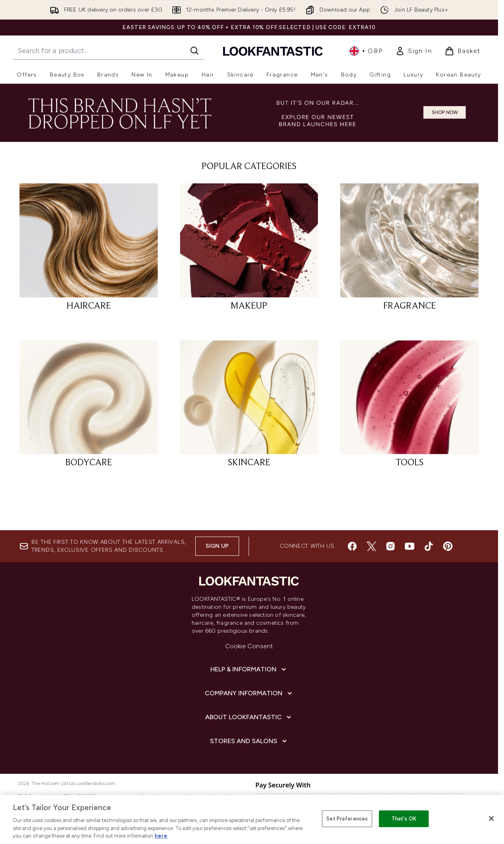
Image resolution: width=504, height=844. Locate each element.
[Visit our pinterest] (448, 546)
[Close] (491, 818)
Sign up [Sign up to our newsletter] (217, 546)
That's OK (404, 819)
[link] (414, 51)
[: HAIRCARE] (89, 251)
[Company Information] (249, 693)
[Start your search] (108, 51)
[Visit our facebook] (352, 546)
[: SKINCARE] (249, 408)
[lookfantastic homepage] (273, 51)
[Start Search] (194, 51)
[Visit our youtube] (410, 546)
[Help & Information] (249, 669)
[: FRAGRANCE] (409, 251)
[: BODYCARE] (89, 408)
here (161, 836)
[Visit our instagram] (390, 546)
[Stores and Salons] (249, 741)
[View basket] (463, 51)
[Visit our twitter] (371, 546)
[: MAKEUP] (249, 251)
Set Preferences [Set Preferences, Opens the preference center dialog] (347, 819)
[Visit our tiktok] (429, 546)
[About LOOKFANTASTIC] (249, 717)
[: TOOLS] (409, 408)
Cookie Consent (249, 646)
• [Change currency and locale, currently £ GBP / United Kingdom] (366, 51)
